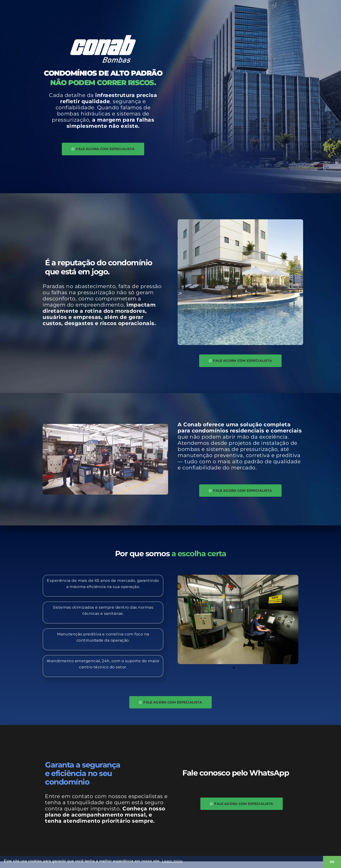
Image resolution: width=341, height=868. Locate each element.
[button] (182, 624)
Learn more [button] (172, 861)
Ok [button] (332, 862)
